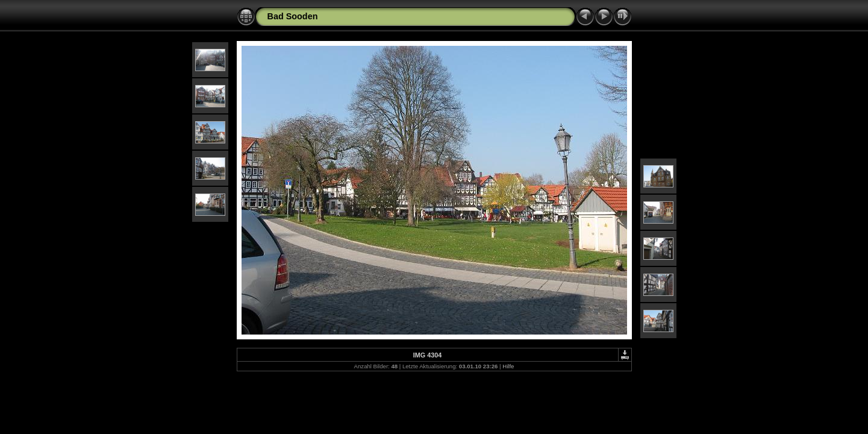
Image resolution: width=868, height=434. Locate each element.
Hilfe (508, 366)
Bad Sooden (293, 16)
